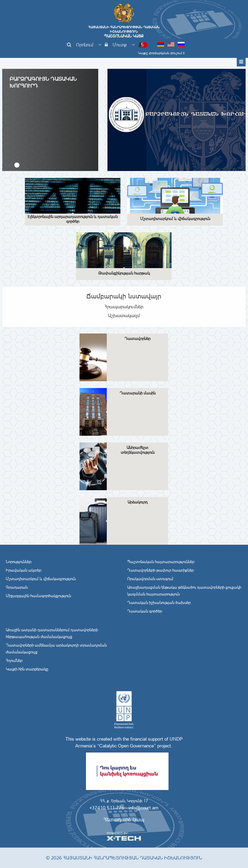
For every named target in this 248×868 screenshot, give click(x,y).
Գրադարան (17, 587)
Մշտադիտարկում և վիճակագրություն (41, 579)
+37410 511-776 (107, 808)
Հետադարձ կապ (124, 819)
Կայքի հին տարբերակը (27, 669)
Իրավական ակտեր (24, 570)
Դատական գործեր (145, 611)
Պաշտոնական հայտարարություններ (161, 562)
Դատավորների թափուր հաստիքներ (161, 570)
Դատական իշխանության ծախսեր (159, 603)
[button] (17, 165)
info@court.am (143, 808)
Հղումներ (14, 661)
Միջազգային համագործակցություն (38, 596)
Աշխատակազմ (124, 315)
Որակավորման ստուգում (150, 579)
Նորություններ (19, 562)
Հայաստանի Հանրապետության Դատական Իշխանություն (124, 32)
